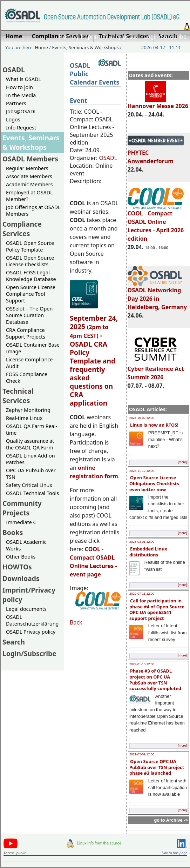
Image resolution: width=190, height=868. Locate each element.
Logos (13, 119)
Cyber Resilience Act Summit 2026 (156, 370)
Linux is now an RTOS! (154, 425)
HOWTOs (17, 567)
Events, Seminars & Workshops (86, 47)
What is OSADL (23, 79)
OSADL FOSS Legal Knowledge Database (31, 276)
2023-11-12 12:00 (142, 471)
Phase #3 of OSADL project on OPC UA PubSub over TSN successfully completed (155, 680)
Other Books (21, 557)
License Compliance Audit (29, 363)
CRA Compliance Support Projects (26, 333)
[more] (182, 462)
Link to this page (174, 853)
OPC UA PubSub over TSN (31, 474)
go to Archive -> (171, 820)
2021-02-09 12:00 (142, 754)
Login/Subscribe (165, 36)
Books (13, 532)
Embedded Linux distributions (148, 552)
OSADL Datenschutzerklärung (32, 620)
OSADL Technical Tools (32, 493)
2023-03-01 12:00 (142, 542)
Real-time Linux (24, 418)
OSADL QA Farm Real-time (32, 429)
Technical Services (18, 396)
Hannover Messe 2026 (158, 103)
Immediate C (21, 522)
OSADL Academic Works (26, 545)
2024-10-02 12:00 (142, 418)
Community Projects (22, 508)
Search (14, 642)
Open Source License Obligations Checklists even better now (154, 483)
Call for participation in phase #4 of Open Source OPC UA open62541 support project (157, 609)
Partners (16, 103)
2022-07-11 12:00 (142, 594)
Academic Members (29, 184)
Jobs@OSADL (21, 111)
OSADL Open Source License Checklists (30, 261)
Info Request (21, 128)
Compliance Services (22, 229)
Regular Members (27, 168)
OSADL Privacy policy (31, 632)
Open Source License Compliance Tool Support (31, 294)
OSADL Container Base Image (33, 348)
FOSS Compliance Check (27, 378)
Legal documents (26, 609)
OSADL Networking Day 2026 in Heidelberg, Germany (157, 295)
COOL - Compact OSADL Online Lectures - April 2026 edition (156, 223)
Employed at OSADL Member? (29, 196)
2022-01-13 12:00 (142, 664)
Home (67, 36)
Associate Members (29, 176)
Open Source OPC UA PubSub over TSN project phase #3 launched (157, 767)
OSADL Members (30, 159)
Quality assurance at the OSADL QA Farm (30, 444)
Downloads (21, 578)
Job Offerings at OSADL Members (33, 211)
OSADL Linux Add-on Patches (30, 459)
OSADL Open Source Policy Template (30, 246)
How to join (19, 87)
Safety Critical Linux (29, 485)
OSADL (14, 70)
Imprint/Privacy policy (109, 36)
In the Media (21, 95)
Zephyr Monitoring (28, 410)
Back (76, 622)
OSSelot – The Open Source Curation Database (29, 315)
